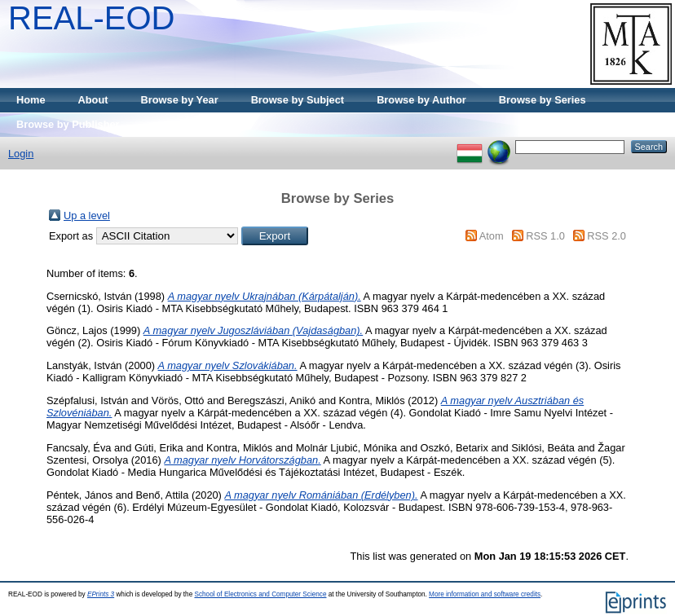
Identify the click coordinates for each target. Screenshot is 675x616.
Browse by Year (180, 100)
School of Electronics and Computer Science (260, 594)
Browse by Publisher (68, 124)
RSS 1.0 (545, 236)
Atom (492, 236)
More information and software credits (485, 594)
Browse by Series (543, 100)
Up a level (87, 216)
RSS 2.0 (607, 236)
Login (21, 154)
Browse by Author (421, 100)
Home (31, 100)
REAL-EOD (92, 18)
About (93, 100)
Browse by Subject (298, 100)
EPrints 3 (101, 594)
